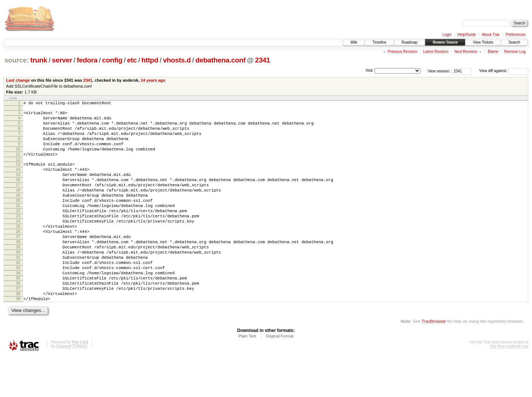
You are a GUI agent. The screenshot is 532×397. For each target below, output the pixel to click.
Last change (18, 80)
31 (18, 288)
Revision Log (515, 52)
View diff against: (504, 71)
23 (18, 238)
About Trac (491, 35)
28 (18, 269)
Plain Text (247, 377)
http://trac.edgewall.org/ (509, 387)
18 (18, 207)
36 (18, 320)
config (112, 60)
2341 (262, 60)
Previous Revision (402, 52)
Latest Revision (436, 52)
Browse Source (445, 42)
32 (18, 295)
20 (18, 219)
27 (18, 263)
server (62, 60)
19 (18, 213)
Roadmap (410, 42)
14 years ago (153, 80)
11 (18, 164)
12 (18, 170)
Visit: (369, 70)
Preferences (516, 35)
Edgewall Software (71, 387)
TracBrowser (434, 362)
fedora (87, 60)
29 (18, 276)
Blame (493, 52)
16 (18, 194)
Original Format (280, 377)
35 (18, 313)
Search (514, 42)
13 (18, 175)
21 (18, 225)
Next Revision (466, 52)
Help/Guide (467, 35)
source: (17, 60)
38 (18, 332)
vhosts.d (177, 60)
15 (18, 188)
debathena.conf (221, 60)
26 (18, 257)
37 (18, 326)
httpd (150, 60)
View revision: (439, 71)
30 (18, 282)
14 (18, 181)
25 (18, 251)
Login (447, 35)
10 (18, 158)
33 (18, 301)
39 (18, 339)
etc (132, 60)
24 (18, 244)
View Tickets (483, 42)
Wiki (354, 42)
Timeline (379, 42)
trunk (39, 60)
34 (18, 307)
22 (18, 232)
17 (18, 200)
